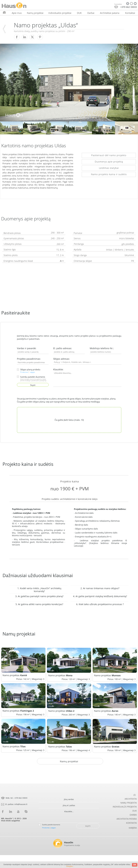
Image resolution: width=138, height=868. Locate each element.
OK (135, 865)
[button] (69, 489)
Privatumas (24, 372)
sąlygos (32, 372)
